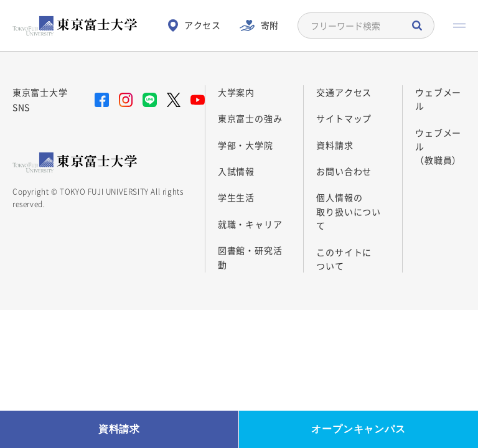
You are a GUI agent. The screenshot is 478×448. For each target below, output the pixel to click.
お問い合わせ (344, 171)
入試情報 (236, 171)
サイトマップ (344, 118)
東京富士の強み (250, 118)
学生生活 (236, 197)
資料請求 (335, 145)
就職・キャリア (250, 224)
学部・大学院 (246, 145)
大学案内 (236, 92)
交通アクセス (344, 92)
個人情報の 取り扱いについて (349, 211)
